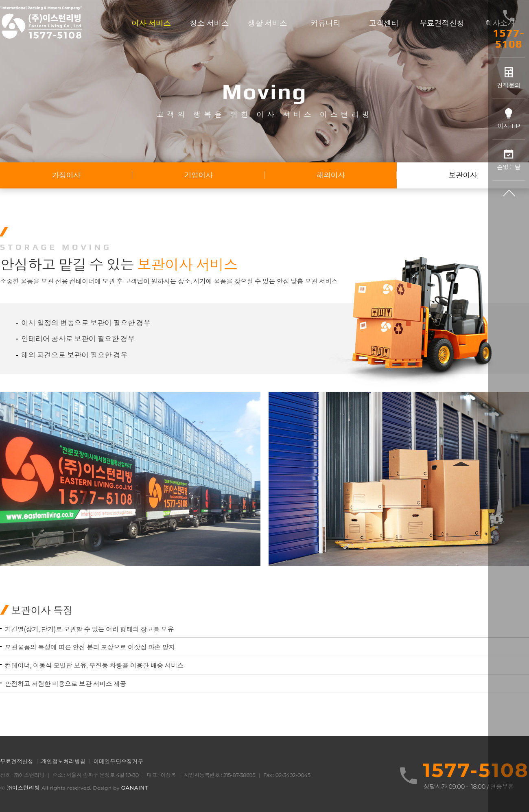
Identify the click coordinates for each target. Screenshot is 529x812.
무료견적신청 (16, 762)
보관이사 (463, 175)
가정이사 (66, 175)
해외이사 (331, 175)
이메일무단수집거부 (118, 762)
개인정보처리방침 (63, 762)
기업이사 (199, 175)
